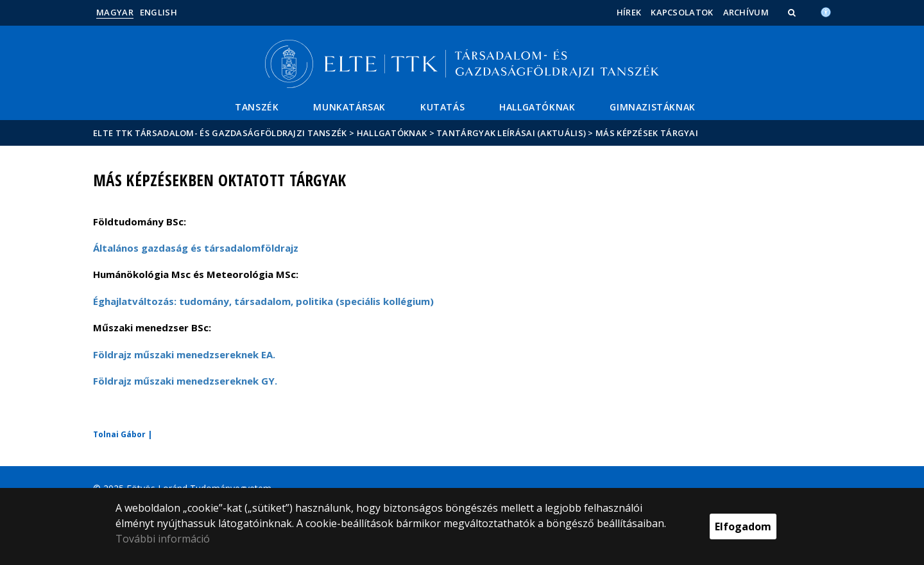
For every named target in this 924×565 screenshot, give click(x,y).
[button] (793, 12)
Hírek (629, 12)
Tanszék (257, 107)
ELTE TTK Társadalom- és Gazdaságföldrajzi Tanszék (220, 133)
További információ (163, 539)
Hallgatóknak (537, 107)
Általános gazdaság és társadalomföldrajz (196, 248)
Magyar (115, 12)
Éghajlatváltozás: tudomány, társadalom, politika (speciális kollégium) (263, 301)
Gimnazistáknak (652, 107)
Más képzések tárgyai (647, 133)
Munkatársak (349, 107)
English (158, 12)
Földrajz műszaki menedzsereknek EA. (184, 354)
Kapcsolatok (682, 12)
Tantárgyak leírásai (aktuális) (511, 133)
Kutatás (442, 107)
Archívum (746, 12)
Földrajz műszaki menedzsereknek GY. (185, 381)
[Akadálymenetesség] (826, 11)
